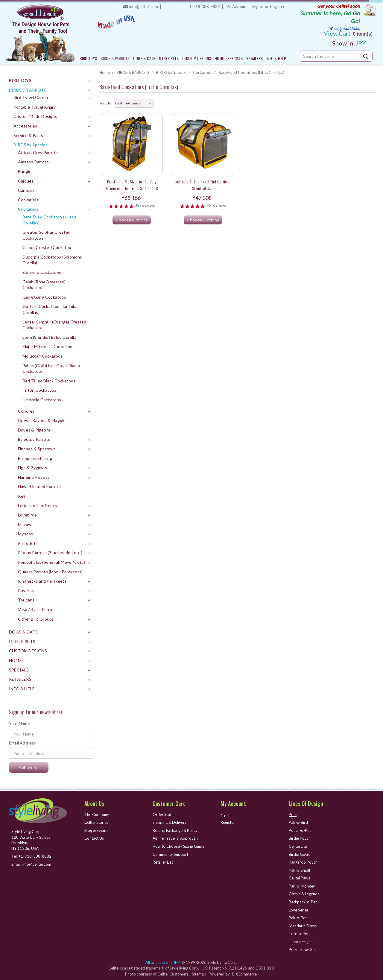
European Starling (35, 458)
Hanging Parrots (34, 477)
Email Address (23, 743)
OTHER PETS (169, 58)
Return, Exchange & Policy (175, 830)
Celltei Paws (299, 878)
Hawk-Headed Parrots (39, 486)
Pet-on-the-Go (302, 949)
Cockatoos (28, 209)
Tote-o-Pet (299, 934)
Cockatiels (28, 200)
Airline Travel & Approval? (175, 838)
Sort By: (105, 103)
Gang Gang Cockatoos (44, 297)
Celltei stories (96, 822)
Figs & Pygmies (32, 468)
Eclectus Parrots (34, 439)
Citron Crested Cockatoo (47, 247)
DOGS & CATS (144, 58)
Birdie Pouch (300, 838)
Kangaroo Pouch (303, 862)
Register (277, 7)
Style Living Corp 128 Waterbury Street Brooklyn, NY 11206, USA (31, 840)
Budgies (26, 171)
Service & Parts (28, 135)
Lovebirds (27, 515)
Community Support (170, 854)
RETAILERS (254, 58)
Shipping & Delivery (170, 822)
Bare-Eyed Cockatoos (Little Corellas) (50, 220)
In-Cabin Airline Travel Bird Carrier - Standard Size (203, 185)
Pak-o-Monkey (302, 886)
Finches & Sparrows (37, 449)
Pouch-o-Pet (300, 830)
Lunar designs (301, 942)
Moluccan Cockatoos (43, 356)
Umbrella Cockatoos (42, 400)
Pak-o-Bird (298, 822)
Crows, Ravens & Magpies (43, 420)
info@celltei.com (144, 7)
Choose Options (132, 220)
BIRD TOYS (88, 58)
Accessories (25, 126)
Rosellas (26, 591)
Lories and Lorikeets (37, 506)
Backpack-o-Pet (303, 902)
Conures (26, 411)
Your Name (19, 723)
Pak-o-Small (299, 870)
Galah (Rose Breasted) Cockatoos (44, 285)
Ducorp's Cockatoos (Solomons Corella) (52, 260)
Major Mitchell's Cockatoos (48, 346)
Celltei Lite (298, 846)
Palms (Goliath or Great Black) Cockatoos (51, 369)
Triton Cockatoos (39, 390)
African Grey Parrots (38, 152)
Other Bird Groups (36, 619)
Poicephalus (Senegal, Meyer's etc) (51, 562)
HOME (219, 58)
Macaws (26, 524)
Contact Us (94, 838)
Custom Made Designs (35, 116)
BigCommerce (244, 974)
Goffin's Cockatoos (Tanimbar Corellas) (51, 309)
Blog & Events (96, 830)
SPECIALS (235, 58)
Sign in (258, 7)
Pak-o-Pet (298, 918)
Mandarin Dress (303, 926)
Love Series (299, 910)
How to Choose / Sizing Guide (178, 846)
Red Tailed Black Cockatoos (49, 381)
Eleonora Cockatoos (42, 272)
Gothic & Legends (304, 894)
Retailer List (163, 862)
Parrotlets (28, 543)
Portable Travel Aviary (35, 107)
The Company (97, 815)
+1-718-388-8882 (203, 7)
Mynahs (25, 534)
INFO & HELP (276, 58)
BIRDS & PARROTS (115, 58)
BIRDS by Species (31, 145)
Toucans (26, 600)
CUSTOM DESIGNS (197, 58)
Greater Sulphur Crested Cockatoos (47, 235)
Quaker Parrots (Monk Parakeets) (50, 572)
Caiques (26, 181)
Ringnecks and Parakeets (42, 581)
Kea (22, 496)
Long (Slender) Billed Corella (49, 337)
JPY (351, 43)
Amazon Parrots (33, 162)
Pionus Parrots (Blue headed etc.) (50, 553)
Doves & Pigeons (34, 430)
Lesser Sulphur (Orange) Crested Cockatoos (54, 325)
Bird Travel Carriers (32, 97)
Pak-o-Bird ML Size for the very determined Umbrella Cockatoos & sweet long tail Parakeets (132, 188)
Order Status (164, 815)
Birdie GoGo (300, 854)
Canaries (26, 190)
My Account (236, 7)
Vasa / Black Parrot (36, 609)
